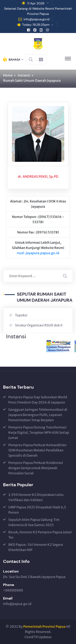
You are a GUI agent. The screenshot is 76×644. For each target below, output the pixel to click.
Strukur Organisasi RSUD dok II (39, 325)
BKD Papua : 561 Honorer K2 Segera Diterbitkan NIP (36, 547)
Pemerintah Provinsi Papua (44, 626)
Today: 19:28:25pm (36, 25)
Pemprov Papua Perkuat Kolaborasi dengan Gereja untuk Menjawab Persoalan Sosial (36, 468)
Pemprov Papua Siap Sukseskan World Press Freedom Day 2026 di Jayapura (38, 400)
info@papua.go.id (36, 19)
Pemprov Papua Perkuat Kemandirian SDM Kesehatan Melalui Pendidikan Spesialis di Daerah (37, 450)
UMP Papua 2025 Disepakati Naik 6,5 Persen (37, 510)
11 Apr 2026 (36, 3)
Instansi (24, 75)
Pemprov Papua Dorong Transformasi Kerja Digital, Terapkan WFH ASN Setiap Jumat (39, 432)
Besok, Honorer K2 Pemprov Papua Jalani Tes (40, 535)
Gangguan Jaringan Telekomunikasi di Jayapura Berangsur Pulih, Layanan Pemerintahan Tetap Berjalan (38, 415)
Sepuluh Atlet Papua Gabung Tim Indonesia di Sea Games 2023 (34, 522)
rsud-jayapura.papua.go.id (38, 253)
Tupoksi (21, 315)
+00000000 (13, 590)
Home (8, 75)
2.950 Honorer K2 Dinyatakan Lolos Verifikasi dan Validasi (36, 497)
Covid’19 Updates (38, 637)
